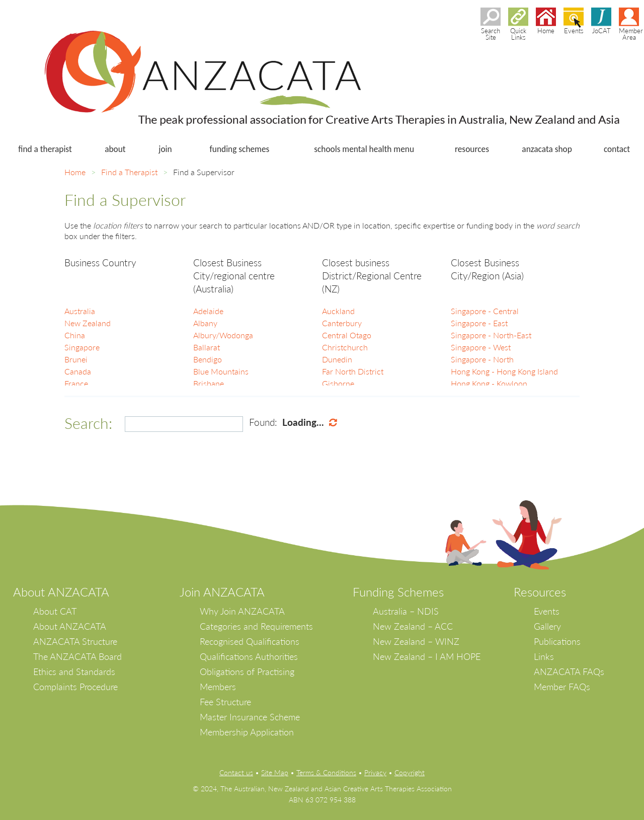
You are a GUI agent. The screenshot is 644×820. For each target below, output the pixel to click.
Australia (80, 311)
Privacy (375, 772)
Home (75, 172)
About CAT (55, 611)
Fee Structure (225, 702)
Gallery (547, 626)
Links (544, 656)
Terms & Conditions (326, 772)
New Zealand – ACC (413, 626)
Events (547, 611)
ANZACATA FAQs (569, 672)
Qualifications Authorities (249, 656)
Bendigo (208, 359)
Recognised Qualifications (250, 641)
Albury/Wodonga (223, 335)
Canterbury (342, 323)
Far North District (353, 371)
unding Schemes (401, 592)
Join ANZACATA (222, 592)
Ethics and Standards (74, 672)
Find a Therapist (129, 172)
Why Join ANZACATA (242, 611)
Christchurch (345, 347)
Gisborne (338, 383)
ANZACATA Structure (75, 641)
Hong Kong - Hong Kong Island (504, 371)
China (75, 335)
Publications (557, 641)
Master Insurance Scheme (250, 717)
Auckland (338, 311)
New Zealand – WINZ (416, 641)
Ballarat (207, 347)
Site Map (275, 772)
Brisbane (209, 383)
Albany (205, 323)
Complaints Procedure (75, 687)
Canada (78, 371)
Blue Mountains (221, 371)
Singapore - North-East (491, 335)
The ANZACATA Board (77, 656)
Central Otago (347, 335)
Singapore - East (479, 323)
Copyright (410, 772)
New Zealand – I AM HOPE (427, 656)
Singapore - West (481, 347)
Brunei (76, 359)
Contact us (236, 772)
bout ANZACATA (65, 592)
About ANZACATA (70, 626)
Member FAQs (562, 687)
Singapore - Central (485, 311)
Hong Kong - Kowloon (489, 383)
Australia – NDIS (406, 611)
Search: (88, 423)
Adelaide (208, 311)
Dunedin (337, 359)
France (76, 383)
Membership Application (247, 732)
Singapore (82, 347)
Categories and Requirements (256, 626)
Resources (540, 592)
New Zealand (88, 323)
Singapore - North (482, 359)
